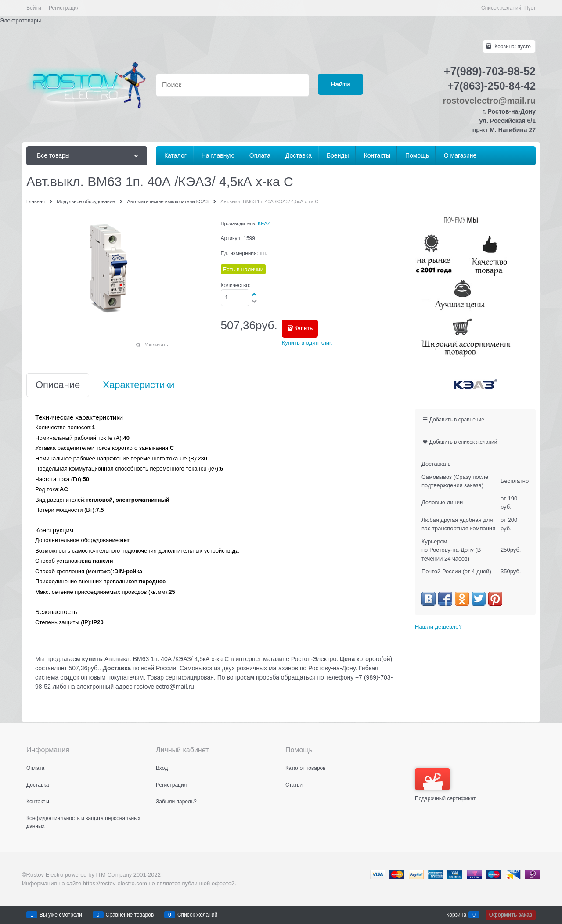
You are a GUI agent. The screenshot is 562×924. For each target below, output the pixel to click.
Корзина (456, 915)
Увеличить (156, 345)
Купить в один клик (307, 343)
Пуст (530, 8)
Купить (303, 328)
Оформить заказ (511, 915)
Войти (34, 8)
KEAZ (264, 223)
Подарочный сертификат (445, 785)
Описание (58, 385)
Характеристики (139, 385)
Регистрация (64, 8)
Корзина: (512, 47)
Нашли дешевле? (438, 627)
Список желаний (197, 915)
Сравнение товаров (130, 915)
